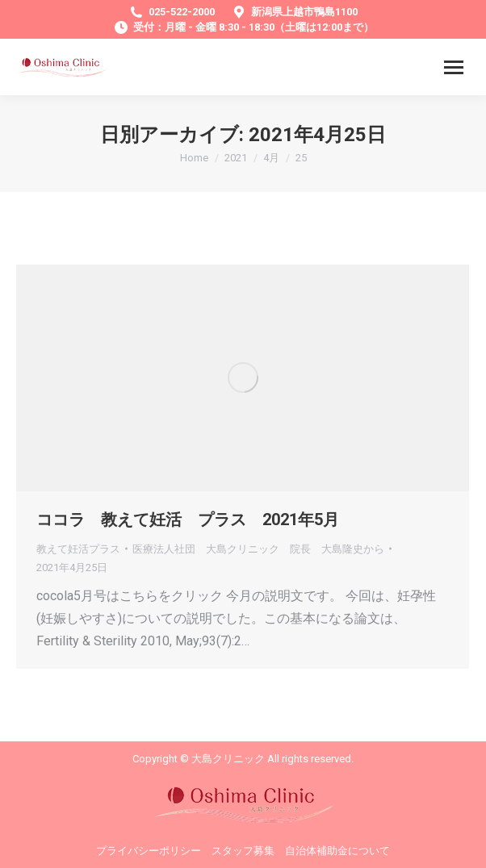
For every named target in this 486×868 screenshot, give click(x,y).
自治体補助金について (337, 851)
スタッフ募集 (243, 851)
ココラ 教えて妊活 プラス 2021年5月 (188, 520)
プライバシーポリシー (149, 851)
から (258, 549)
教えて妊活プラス (78, 549)
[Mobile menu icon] (454, 67)
